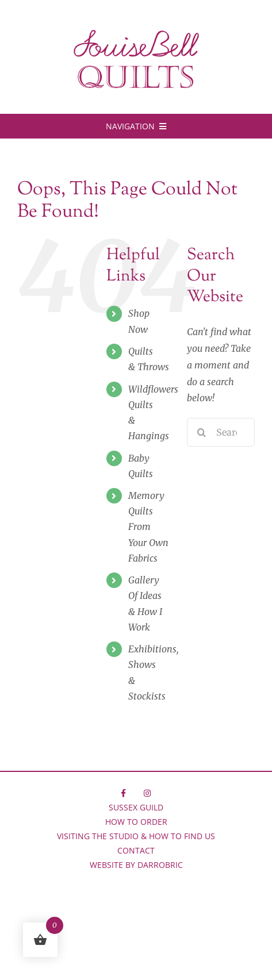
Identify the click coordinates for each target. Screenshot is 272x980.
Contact (136, 850)
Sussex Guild (136, 807)
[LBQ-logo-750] (136, 34)
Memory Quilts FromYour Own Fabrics (148, 527)
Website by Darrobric (136, 865)
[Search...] (221, 432)
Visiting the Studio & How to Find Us (136, 836)
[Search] (201, 432)
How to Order (136, 822)
